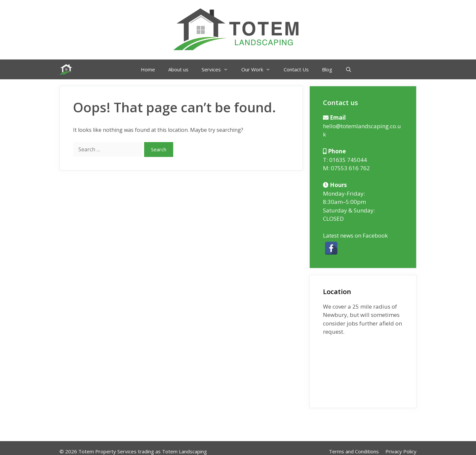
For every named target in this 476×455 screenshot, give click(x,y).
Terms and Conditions (354, 451)
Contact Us (296, 69)
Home (148, 69)
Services (218, 69)
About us (178, 69)
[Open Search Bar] (349, 69)
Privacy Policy (401, 451)
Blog (327, 69)
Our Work (259, 69)
